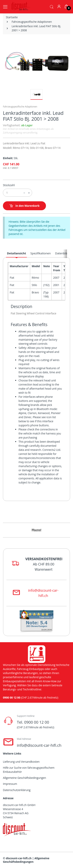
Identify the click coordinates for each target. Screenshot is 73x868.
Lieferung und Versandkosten (21, 762)
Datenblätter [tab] (64, 253)
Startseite (12, 17)
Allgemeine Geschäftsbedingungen (24, 778)
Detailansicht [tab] (17, 253)
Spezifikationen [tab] (41, 253)
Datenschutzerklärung (17, 790)
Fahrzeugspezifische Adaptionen (32, 22)
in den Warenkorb (24, 206)
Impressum (10, 784)
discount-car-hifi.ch (19, 858)
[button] (52, 6)
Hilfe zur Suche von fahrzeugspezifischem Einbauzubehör (29, 770)
